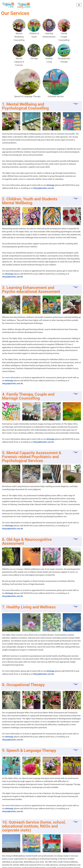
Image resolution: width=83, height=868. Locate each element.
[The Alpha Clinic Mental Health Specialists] (8, 5)
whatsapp (50, 185)
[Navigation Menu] (79, 5)
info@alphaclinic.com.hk (43, 188)
